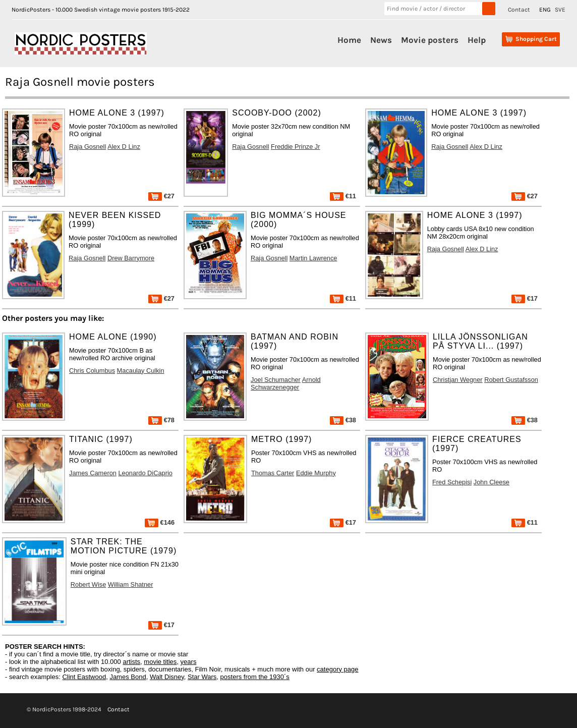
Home (349, 40)
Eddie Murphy (316, 473)
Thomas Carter (273, 473)
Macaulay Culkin (141, 371)
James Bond (128, 677)
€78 (161, 420)
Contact (519, 10)
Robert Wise (88, 584)
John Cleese (492, 482)
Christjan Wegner (458, 380)
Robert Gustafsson (511, 380)
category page (337, 669)
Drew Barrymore (131, 258)
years (189, 662)
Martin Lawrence (313, 258)
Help (477, 40)
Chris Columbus (92, 371)
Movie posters (430, 40)
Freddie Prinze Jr (295, 147)
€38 (343, 420)
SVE (560, 10)
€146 (160, 522)
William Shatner (131, 584)
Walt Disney (167, 677)
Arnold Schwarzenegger (286, 383)
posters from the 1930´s (255, 677)
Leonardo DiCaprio (145, 473)
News (381, 40)
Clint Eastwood (84, 677)
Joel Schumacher (276, 380)
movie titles (160, 662)
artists (131, 662)
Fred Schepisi (452, 482)
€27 (161, 196)
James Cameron (93, 473)
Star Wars (202, 677)
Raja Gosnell (88, 147)
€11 (343, 196)
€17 (525, 298)
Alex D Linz (124, 147)
